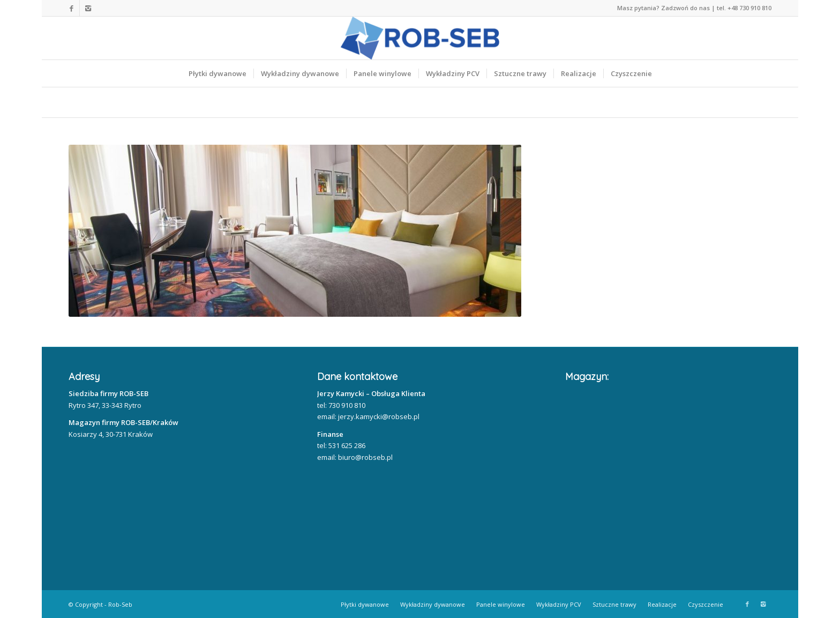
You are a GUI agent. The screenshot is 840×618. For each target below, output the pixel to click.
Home (85, 103)
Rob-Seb (120, 604)
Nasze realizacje (160, 103)
